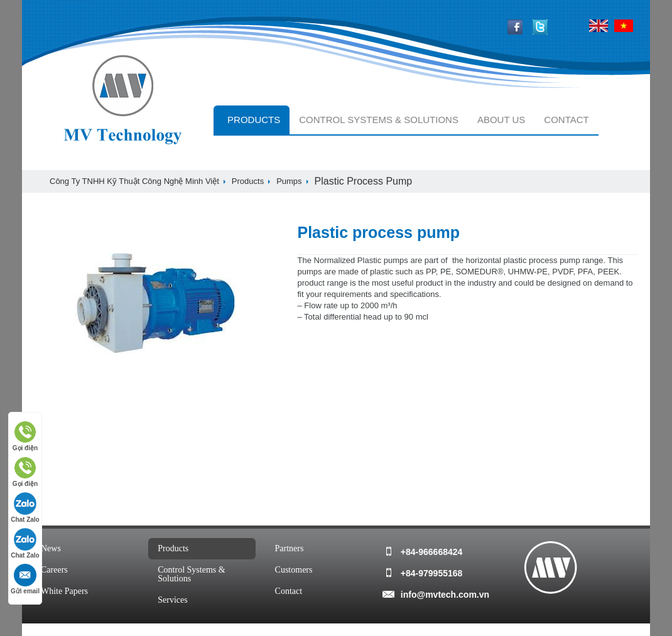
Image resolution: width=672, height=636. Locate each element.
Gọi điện (25, 436)
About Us (501, 120)
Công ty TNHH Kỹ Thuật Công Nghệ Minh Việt (134, 181)
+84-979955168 (432, 573)
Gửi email (25, 579)
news (51, 548)
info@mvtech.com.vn (445, 595)
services (172, 600)
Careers (54, 570)
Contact (566, 120)
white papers (64, 591)
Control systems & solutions (379, 120)
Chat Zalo (25, 508)
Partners (290, 548)
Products (254, 120)
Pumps (289, 181)
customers (294, 570)
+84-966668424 (432, 552)
